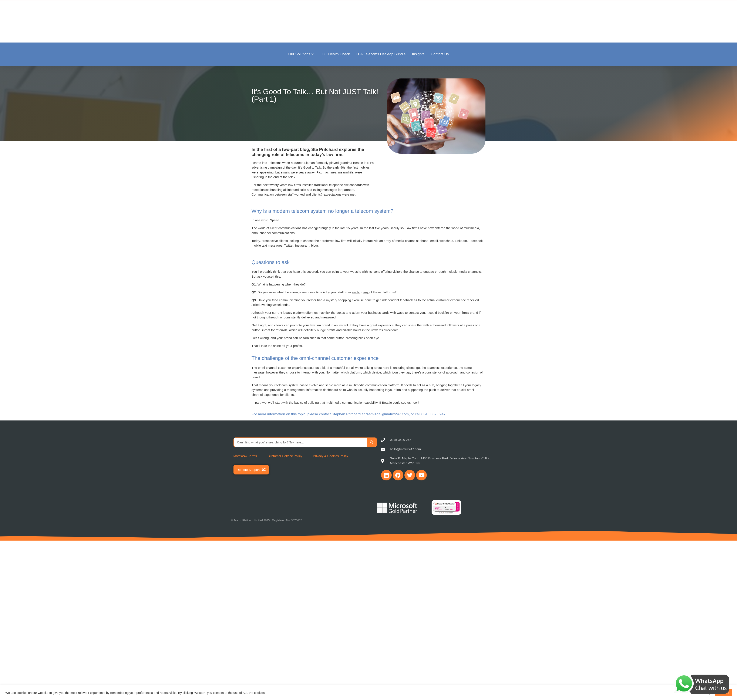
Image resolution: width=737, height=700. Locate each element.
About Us (515, 21)
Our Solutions (301, 54)
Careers (590, 21)
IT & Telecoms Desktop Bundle (381, 54)
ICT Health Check (336, 54)
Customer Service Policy (285, 456)
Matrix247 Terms (245, 456)
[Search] (372, 442)
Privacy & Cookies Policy (330, 456)
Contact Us (440, 54)
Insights (418, 54)
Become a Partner (563, 21)
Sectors (536, 21)
